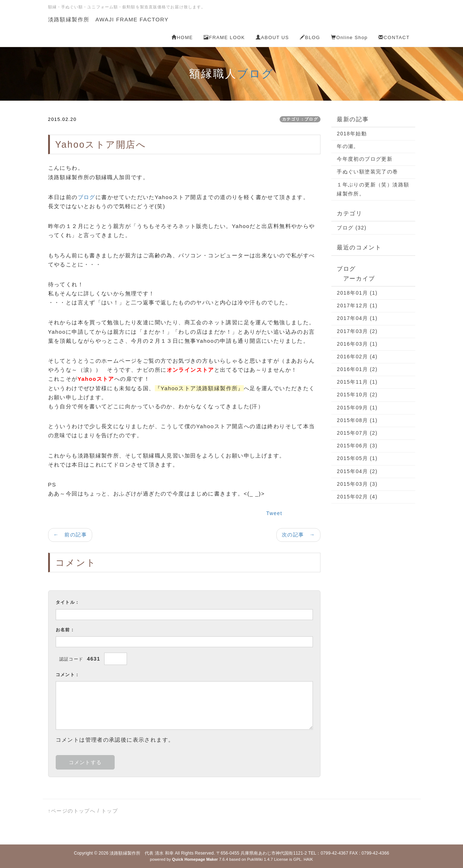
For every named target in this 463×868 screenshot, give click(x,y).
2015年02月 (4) (357, 497)
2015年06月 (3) (357, 446)
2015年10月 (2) (357, 395)
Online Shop (349, 37)
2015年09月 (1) (357, 408)
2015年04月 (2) (357, 471)
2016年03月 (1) (357, 344)
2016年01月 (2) (357, 369)
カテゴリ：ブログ (300, 119)
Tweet (274, 513)
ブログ (255, 74)
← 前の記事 (70, 535)
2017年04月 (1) (357, 318)
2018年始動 (352, 134)
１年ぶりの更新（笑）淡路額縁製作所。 (373, 189)
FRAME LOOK (224, 37)
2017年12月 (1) (357, 306)
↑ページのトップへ (72, 811)
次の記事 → (298, 535)
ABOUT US (272, 37)
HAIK (308, 859)
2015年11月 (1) (357, 382)
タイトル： (68, 602)
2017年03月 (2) (357, 331)
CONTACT (394, 37)
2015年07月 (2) (357, 433)
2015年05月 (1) (357, 458)
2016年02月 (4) (357, 357)
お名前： (65, 630)
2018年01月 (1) (357, 293)
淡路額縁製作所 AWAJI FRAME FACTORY (109, 19)
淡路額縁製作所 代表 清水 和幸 (142, 853)
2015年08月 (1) (357, 420)
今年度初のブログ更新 (365, 159)
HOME (182, 37)
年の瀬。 (348, 146)
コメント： (68, 675)
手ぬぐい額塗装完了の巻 (367, 172)
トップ (110, 811)
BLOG (310, 37)
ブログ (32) (352, 228)
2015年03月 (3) (357, 484)
